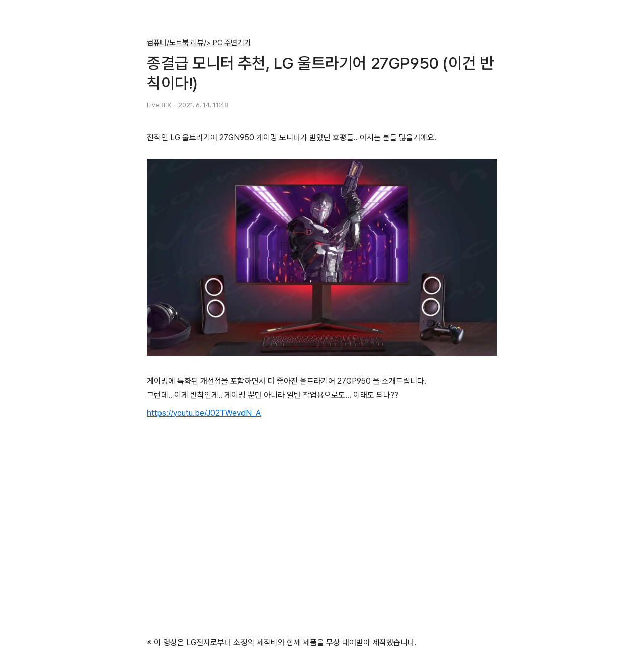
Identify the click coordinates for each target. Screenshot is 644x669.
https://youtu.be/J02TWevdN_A (204, 413)
